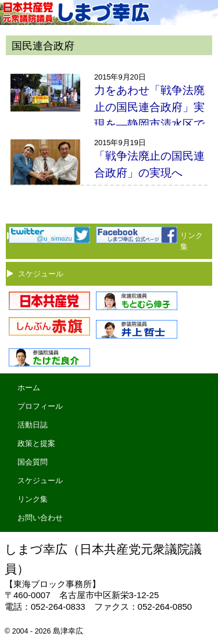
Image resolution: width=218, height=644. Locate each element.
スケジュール (41, 274)
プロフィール (40, 406)
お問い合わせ (40, 518)
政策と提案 (36, 443)
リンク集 (33, 499)
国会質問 (33, 462)
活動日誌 (33, 425)
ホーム (29, 388)
